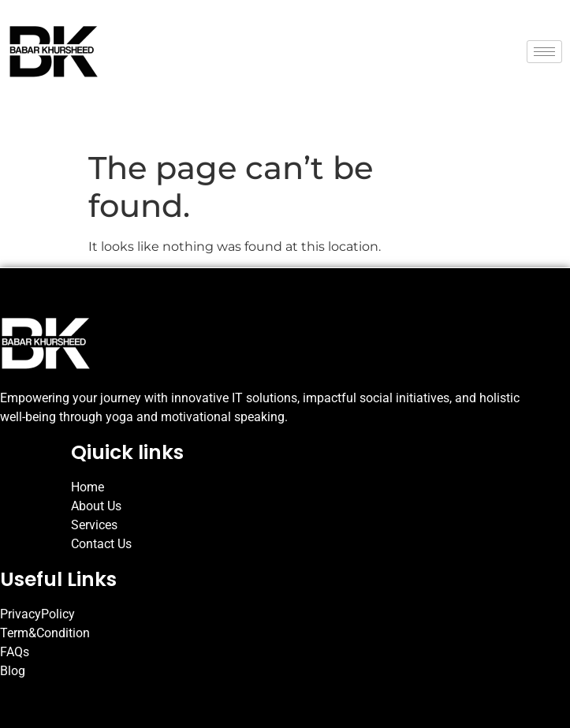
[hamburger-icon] (544, 52)
